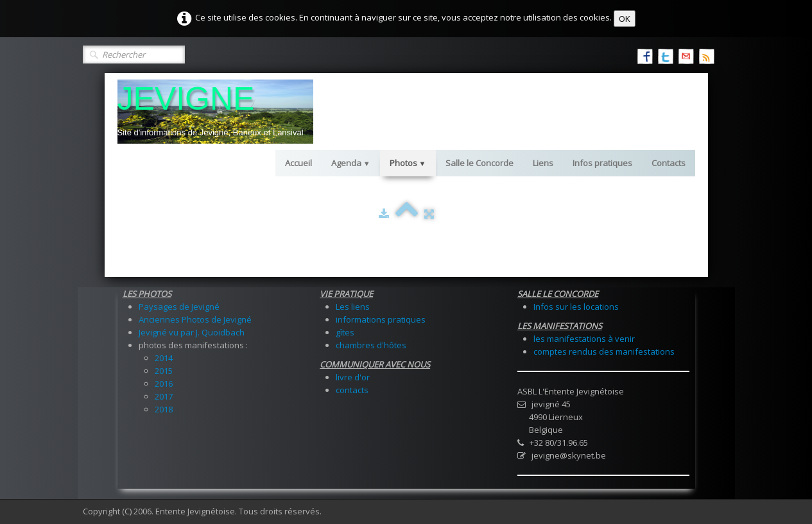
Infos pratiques (602, 163)
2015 (164, 371)
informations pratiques (381, 319)
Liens (543, 163)
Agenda (351, 163)
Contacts (669, 163)
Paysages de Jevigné (179, 307)
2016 (164, 384)
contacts (352, 390)
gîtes (345, 332)
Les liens (353, 307)
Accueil (298, 163)
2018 (164, 409)
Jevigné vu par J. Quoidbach (192, 332)
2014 (164, 358)
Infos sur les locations (576, 307)
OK (625, 19)
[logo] (215, 112)
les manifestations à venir (584, 339)
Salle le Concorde (479, 163)
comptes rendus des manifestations (604, 351)
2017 (164, 396)
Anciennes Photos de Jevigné (195, 319)
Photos (408, 163)
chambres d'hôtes (371, 345)
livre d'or (353, 377)
